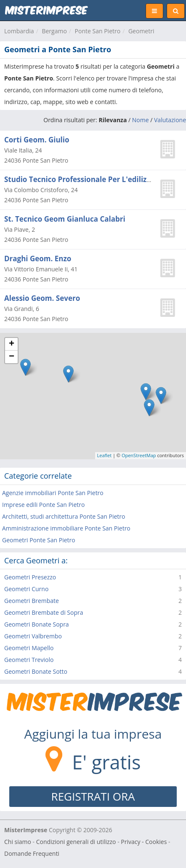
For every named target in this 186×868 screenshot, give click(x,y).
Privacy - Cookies (144, 842)
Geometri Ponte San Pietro (39, 540)
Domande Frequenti (32, 853)
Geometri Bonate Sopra (37, 624)
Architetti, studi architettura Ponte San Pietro (64, 516)
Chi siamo (18, 842)
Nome (141, 120)
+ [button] (12, 344)
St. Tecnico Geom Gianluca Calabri (65, 219)
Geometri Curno (26, 589)
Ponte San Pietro (98, 31)
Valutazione (170, 120)
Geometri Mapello (29, 648)
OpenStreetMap (139, 455)
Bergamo (54, 31)
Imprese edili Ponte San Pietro (43, 505)
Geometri (141, 31)
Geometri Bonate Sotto (36, 671)
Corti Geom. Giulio (37, 140)
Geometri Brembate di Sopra (44, 612)
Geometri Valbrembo (33, 636)
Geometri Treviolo (29, 660)
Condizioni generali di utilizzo (76, 842)
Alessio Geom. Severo (42, 298)
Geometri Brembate (32, 601)
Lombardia (19, 31)
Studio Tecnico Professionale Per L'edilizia (79, 179)
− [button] (12, 357)
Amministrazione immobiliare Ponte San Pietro (66, 528)
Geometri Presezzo (30, 577)
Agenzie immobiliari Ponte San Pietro (53, 493)
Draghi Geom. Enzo (38, 259)
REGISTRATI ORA (93, 796)
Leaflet (105, 455)
